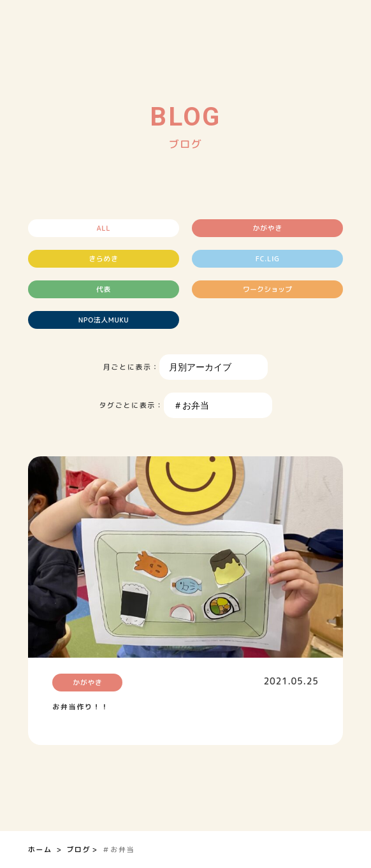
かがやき (268, 228)
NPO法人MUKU (104, 320)
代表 (104, 289)
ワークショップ (267, 289)
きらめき (103, 259)
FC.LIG (268, 259)
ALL (104, 228)
